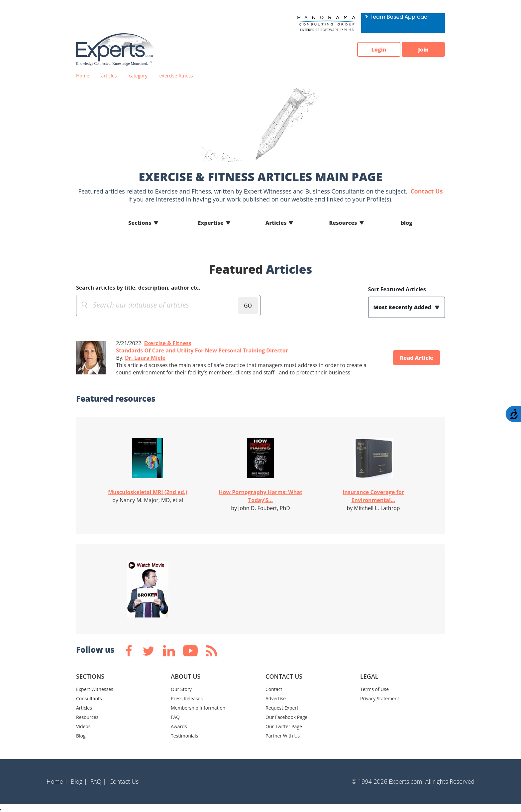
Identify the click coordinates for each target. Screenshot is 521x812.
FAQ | (98, 781)
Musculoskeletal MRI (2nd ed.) (148, 492)
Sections (140, 223)
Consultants (89, 698)
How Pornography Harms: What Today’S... (260, 496)
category (138, 76)
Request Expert (282, 708)
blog (407, 223)
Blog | (79, 781)
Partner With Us (283, 736)
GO (248, 306)
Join (423, 50)
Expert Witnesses (95, 689)
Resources (343, 223)
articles (109, 76)
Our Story (181, 689)
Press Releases (187, 698)
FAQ (175, 717)
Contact (274, 689)
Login (379, 50)
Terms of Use (374, 689)
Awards (179, 726)
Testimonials (184, 736)
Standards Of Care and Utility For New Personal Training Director (202, 350)
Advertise (276, 698)
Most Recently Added (403, 307)
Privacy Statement (380, 698)
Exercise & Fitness (167, 343)
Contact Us (426, 191)
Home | (57, 781)
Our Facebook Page (286, 717)
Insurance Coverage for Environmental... (373, 496)
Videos (83, 726)
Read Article (417, 358)
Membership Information (198, 708)
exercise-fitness (176, 76)
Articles (276, 223)
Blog (81, 736)
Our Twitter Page (284, 726)
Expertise (211, 223)
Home (83, 76)
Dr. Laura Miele (145, 358)
